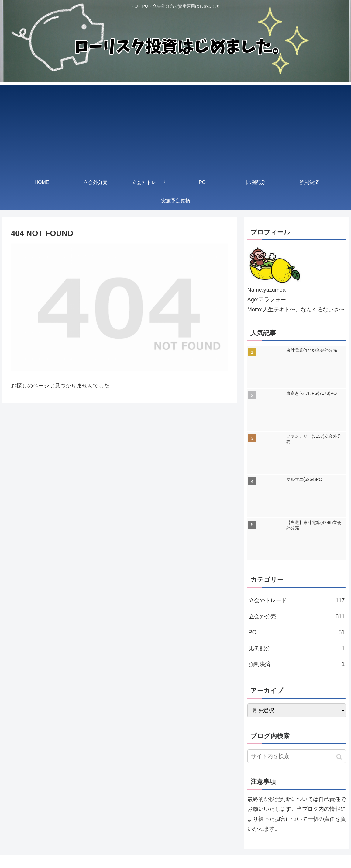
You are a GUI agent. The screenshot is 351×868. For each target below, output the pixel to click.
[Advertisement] (175, 128)
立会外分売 (297, 616)
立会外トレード (297, 600)
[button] (340, 757)
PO (297, 632)
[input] (297, 756)
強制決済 (297, 664)
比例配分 (297, 648)
